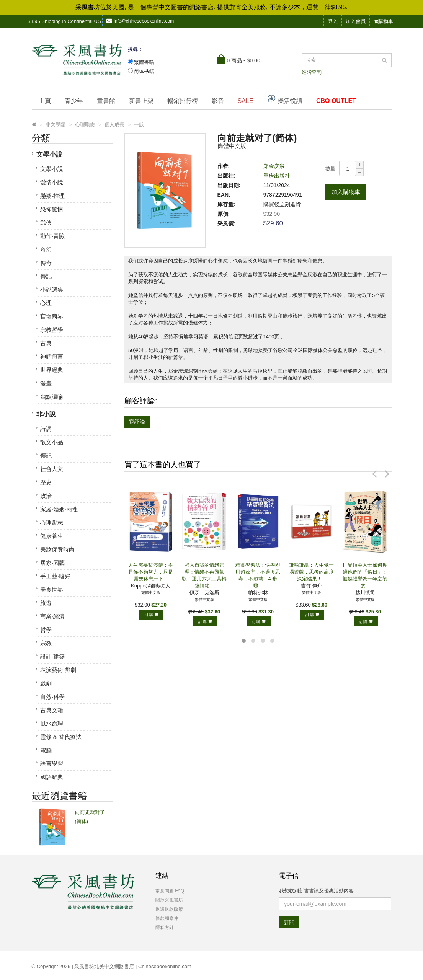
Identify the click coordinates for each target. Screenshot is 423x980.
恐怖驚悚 (52, 209)
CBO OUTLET (336, 101)
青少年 (74, 101)
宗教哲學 (52, 330)
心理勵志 (52, 523)
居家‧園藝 (52, 563)
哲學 (46, 630)
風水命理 (52, 723)
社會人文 (52, 469)
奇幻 (46, 249)
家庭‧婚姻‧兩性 (59, 509)
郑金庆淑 (274, 166)
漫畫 (46, 383)
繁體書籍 (144, 62)
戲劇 (46, 683)
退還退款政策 (169, 909)
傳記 (46, 276)
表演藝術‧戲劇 (58, 670)
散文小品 (52, 442)
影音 (218, 101)
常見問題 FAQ (170, 891)
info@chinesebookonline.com (140, 21)
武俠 (46, 223)
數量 (330, 169)
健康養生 (52, 536)
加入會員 (356, 21)
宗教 (46, 643)
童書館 (106, 101)
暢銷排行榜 (183, 101)
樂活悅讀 (284, 99)
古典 (46, 343)
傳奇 (46, 263)
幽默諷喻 (52, 397)
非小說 (46, 414)
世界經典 (52, 370)
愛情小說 (52, 182)
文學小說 (49, 154)
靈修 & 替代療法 (61, 737)
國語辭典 (52, 777)
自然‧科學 (52, 697)
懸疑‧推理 (52, 196)
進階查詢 (312, 72)
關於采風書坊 (169, 900)
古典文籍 (52, 710)
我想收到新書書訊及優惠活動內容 (316, 891)
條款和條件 (167, 918)
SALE (246, 101)
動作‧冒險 (52, 236)
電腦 (46, 750)
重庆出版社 (277, 176)
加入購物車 (346, 192)
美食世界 (52, 589)
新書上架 (141, 101)
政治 (46, 496)
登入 (333, 21)
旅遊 (46, 603)
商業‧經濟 (52, 616)
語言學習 (52, 764)
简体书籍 (144, 71)
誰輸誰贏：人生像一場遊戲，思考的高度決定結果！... (311, 572)
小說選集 (52, 289)
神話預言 (52, 356)
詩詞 (46, 429)
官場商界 (52, 316)
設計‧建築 (52, 656)
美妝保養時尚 (57, 549)
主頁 (45, 101)
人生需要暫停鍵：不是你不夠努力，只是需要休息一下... (151, 572)
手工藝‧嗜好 (55, 576)
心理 (46, 303)
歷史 (46, 482)
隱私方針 (165, 928)
